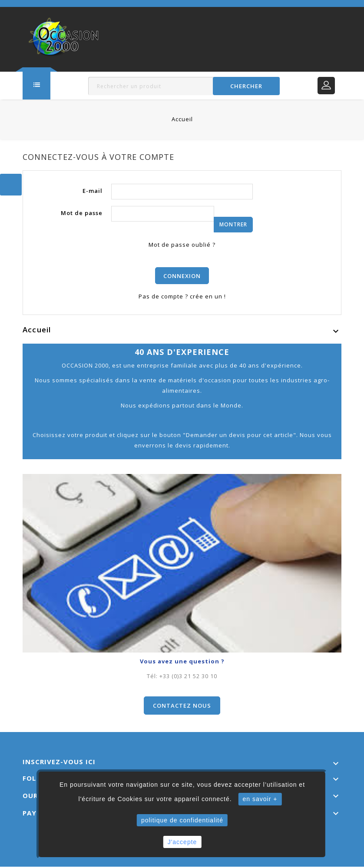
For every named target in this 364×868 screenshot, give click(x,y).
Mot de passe (82, 213)
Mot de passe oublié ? (182, 245)
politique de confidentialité (182, 820)
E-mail (93, 191)
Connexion (182, 276)
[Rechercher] (184, 86)
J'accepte (182, 842)
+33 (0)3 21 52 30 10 (188, 677)
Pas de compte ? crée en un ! (182, 298)
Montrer (233, 224)
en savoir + (260, 799)
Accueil (37, 331)
